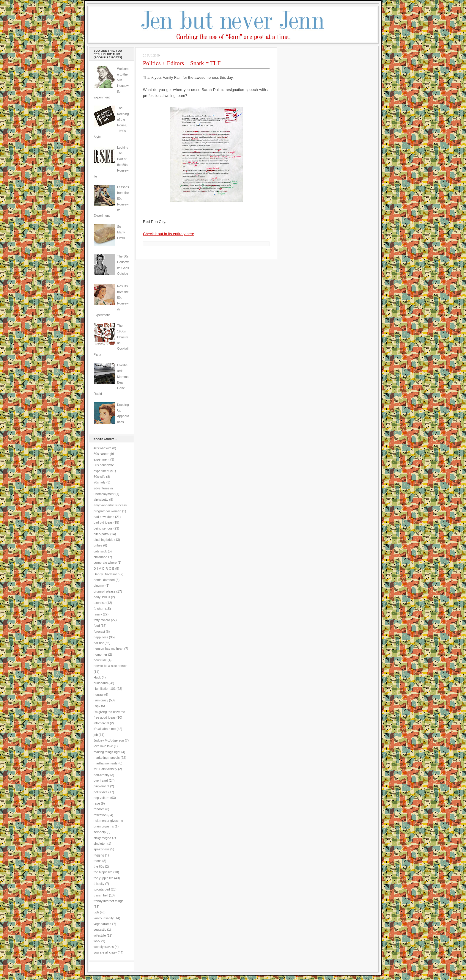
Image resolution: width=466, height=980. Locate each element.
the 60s (99, 866)
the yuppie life (103, 878)
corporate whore (105, 563)
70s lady (100, 482)
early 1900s (102, 597)
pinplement (101, 786)
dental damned (104, 580)
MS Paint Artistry (105, 769)
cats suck (100, 551)
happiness (101, 637)
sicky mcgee (102, 838)
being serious (103, 528)
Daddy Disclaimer (106, 574)
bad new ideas (104, 517)
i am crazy (101, 700)
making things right (107, 752)
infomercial (101, 723)
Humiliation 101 (105, 689)
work (97, 941)
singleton (100, 844)
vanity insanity (104, 918)
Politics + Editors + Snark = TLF (182, 63)
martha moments (106, 763)
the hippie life (103, 872)
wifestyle (100, 935)
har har (99, 643)
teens (97, 861)
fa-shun (99, 609)
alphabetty (101, 500)
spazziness (101, 849)
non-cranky (101, 775)
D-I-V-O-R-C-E (104, 568)
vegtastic (100, 929)
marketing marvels (107, 758)
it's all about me (105, 729)
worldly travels (104, 947)
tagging (99, 855)
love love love (103, 746)
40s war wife (103, 448)
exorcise (100, 603)
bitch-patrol (101, 534)
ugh (96, 912)
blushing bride (104, 540)
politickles (100, 792)
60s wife (99, 477)
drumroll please (104, 591)
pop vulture (101, 798)
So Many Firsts (121, 232)
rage (97, 803)
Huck (97, 677)
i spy (97, 706)
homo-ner (100, 654)
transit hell (101, 895)
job (96, 735)
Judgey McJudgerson (109, 740)
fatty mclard (102, 620)
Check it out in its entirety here (169, 234)
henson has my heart (108, 648)
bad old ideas (103, 522)
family (98, 614)
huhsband (101, 683)
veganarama (103, 924)
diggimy (99, 585)
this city (99, 884)
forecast (99, 632)
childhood (100, 557)
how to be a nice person (111, 666)
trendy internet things (108, 901)
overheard (101, 780)
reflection (100, 815)
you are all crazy (105, 952)
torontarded (102, 889)
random (99, 809)
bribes (98, 545)
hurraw (99, 695)
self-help (100, 832)
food (97, 626)
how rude (100, 660)
